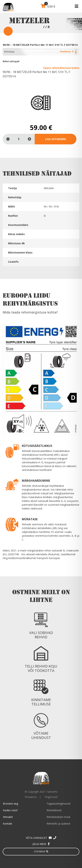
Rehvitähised (54, 810)
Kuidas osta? (10, 810)
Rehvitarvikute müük (58, 817)
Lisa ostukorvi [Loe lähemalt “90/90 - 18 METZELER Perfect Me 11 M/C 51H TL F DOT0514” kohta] (56, 139)
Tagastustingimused (58, 804)
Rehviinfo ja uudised (58, 824)
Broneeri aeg (10, 804)
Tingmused (51, 797)
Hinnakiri (8, 817)
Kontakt (7, 824)
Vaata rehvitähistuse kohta (61, 68)
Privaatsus (31, 797)
